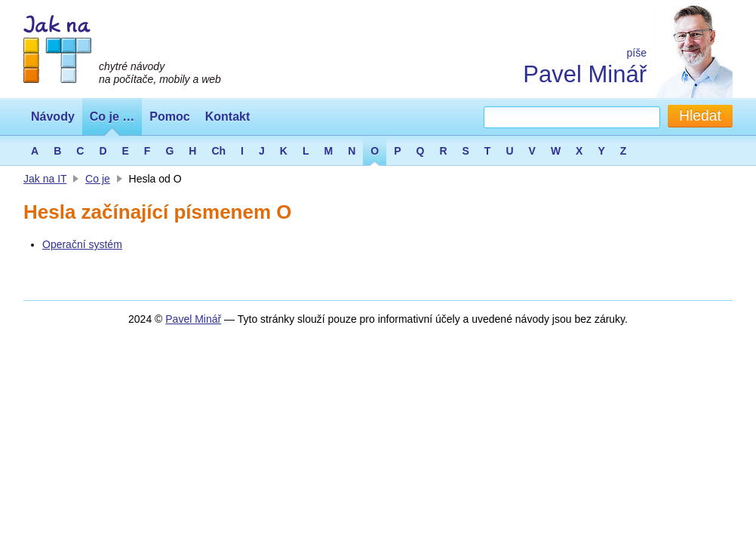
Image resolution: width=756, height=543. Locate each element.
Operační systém (82, 244)
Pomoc (169, 117)
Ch (218, 151)
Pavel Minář (585, 74)
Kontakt (228, 117)
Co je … (112, 117)
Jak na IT (45, 179)
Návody (53, 117)
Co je (98, 179)
